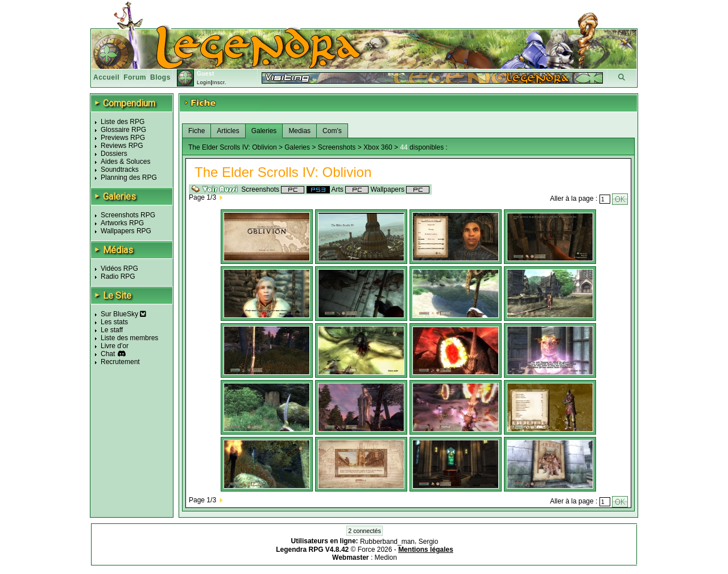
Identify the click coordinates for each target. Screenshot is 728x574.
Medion (386, 558)
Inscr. (219, 82)
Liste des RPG (123, 122)
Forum (135, 77)
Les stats (114, 322)
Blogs (160, 77)
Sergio (429, 542)
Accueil (106, 77)
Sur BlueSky (123, 314)
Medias (299, 131)
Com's (332, 131)
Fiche (197, 131)
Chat (108, 354)
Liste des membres (129, 338)
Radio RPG (118, 276)
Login (204, 82)
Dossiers (114, 154)
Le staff (112, 330)
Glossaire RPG (123, 130)
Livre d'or (115, 346)
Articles (228, 131)
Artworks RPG (122, 223)
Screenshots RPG (128, 215)
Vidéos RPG (119, 269)
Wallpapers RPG (126, 231)
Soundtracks (120, 170)
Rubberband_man (387, 542)
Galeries (264, 131)
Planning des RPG (129, 177)
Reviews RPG (122, 146)
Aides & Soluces (125, 162)
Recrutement (120, 362)
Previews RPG (123, 138)
